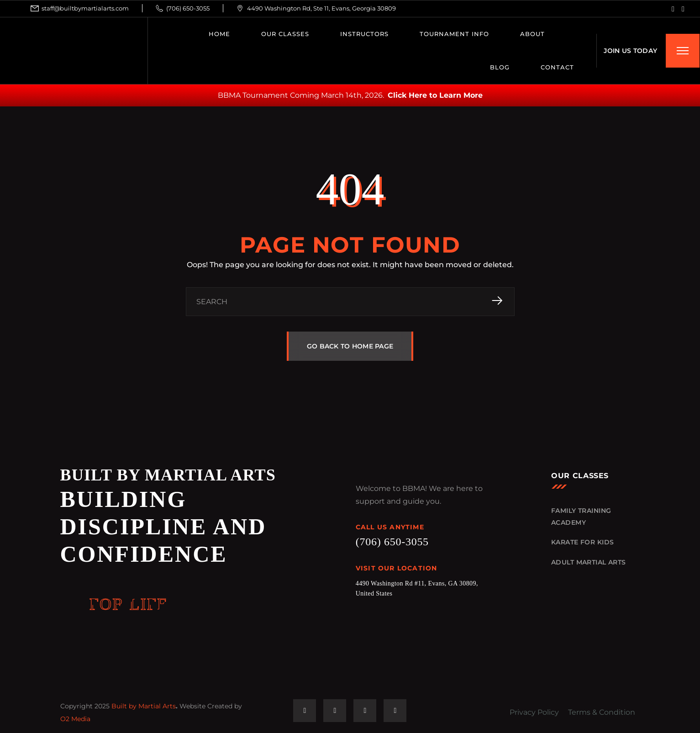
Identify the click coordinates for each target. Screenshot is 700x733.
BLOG (500, 67)
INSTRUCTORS (364, 34)
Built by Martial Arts (144, 706)
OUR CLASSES (285, 34)
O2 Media (75, 719)
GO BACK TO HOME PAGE (350, 346)
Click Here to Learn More (435, 95)
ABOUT (532, 34)
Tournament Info (454, 34)
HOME (219, 34)
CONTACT (557, 67)
